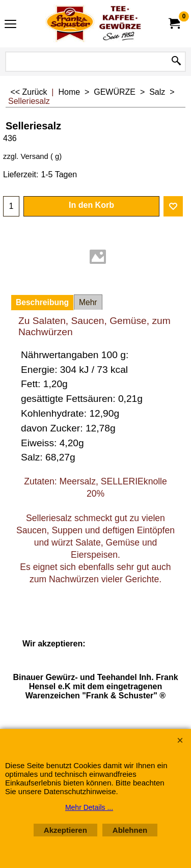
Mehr (88, 302)
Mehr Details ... (89, 807)
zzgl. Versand (26, 156)
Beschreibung (42, 302)
